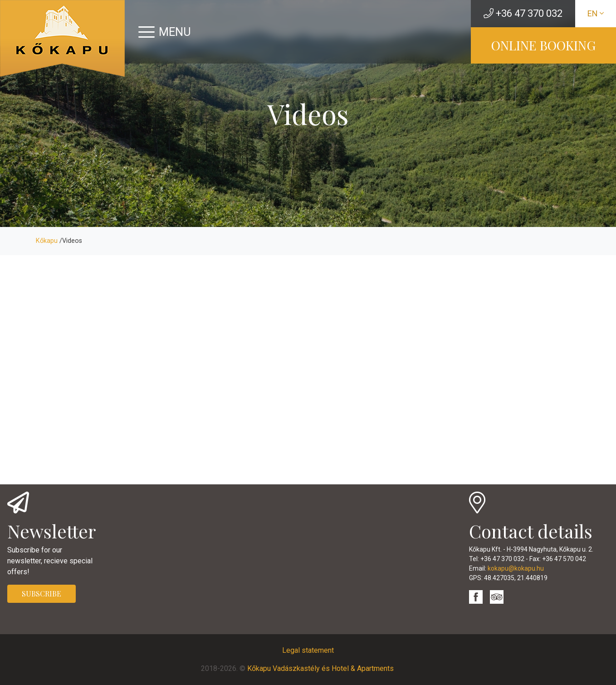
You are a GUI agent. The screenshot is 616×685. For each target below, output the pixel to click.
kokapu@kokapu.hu (516, 568)
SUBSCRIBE (42, 594)
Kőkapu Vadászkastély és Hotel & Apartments (320, 668)
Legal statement (308, 650)
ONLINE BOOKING (543, 45)
